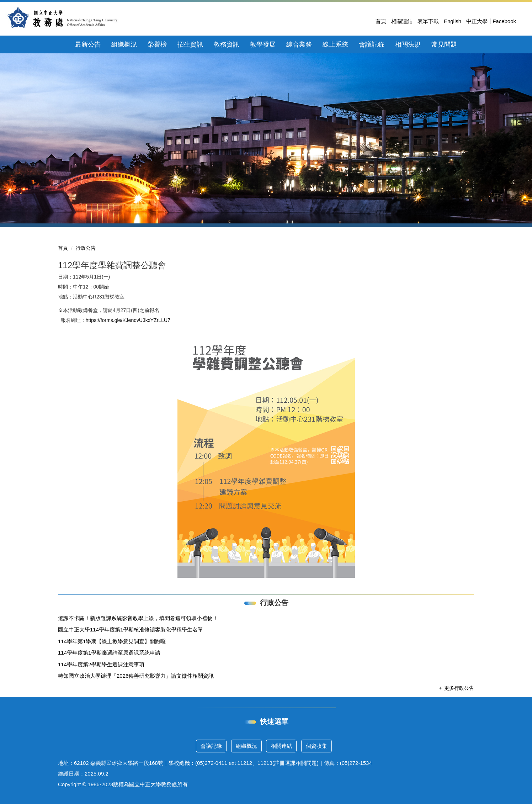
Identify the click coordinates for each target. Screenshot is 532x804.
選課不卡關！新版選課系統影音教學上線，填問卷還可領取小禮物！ (138, 618)
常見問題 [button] (444, 44)
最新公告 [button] (88, 44)
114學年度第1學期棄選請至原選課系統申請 (109, 653)
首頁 (381, 21)
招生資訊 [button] (190, 44)
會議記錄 (211, 746)
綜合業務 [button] (299, 44)
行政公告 (86, 248)
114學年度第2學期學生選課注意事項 (101, 664)
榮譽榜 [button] (157, 44)
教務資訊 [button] (227, 44)
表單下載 (428, 21)
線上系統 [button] (335, 44)
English (453, 21)
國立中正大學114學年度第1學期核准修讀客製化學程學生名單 (131, 630)
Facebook (504, 21)
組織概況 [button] (124, 44)
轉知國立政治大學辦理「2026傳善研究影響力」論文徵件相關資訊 (136, 676)
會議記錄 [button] (372, 44)
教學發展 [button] (263, 44)
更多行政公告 (459, 688)
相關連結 (402, 21)
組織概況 (246, 746)
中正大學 (477, 21)
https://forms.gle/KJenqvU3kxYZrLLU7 (128, 320)
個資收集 (316, 746)
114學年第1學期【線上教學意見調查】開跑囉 (112, 641)
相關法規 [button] (408, 44)
